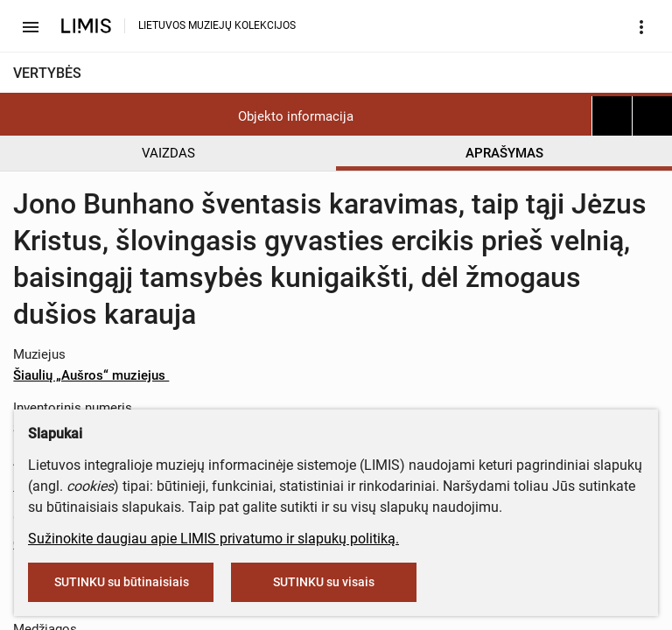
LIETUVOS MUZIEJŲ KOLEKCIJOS (217, 25)
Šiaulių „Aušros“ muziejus (98, 375)
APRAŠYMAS (504, 153)
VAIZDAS (168, 153)
